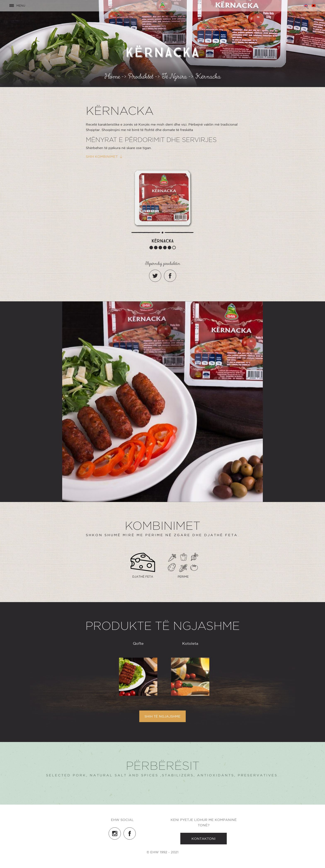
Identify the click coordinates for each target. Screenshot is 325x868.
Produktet (141, 78)
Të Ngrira (175, 78)
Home (112, 78)
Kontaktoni (204, 839)
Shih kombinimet (102, 156)
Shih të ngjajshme (162, 716)
